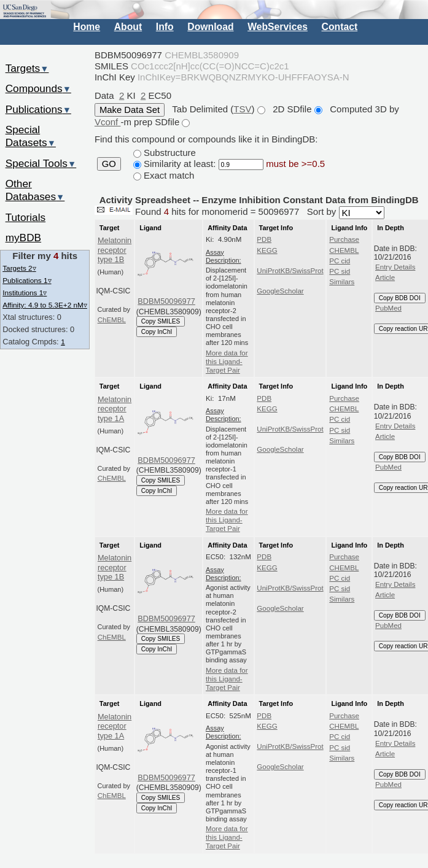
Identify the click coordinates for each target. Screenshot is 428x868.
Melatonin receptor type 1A (115, 409)
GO (109, 164)
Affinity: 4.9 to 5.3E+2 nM (45, 305)
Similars (342, 282)
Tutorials (26, 217)
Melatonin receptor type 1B (115, 250)
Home (87, 27)
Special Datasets (31, 136)
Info (165, 27)
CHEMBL (344, 250)
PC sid (340, 271)
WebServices (278, 27)
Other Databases (35, 190)
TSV (242, 109)
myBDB (23, 238)
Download (210, 27)
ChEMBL (112, 320)
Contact (340, 27)
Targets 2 (19, 268)
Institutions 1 (25, 293)
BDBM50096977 (166, 301)
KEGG (267, 250)
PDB (264, 239)
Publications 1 (27, 280)
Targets (27, 68)
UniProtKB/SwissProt (290, 271)
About (128, 27)
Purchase (344, 239)
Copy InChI (157, 332)
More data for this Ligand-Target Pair (227, 362)
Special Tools (41, 163)
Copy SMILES (161, 321)
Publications (38, 109)
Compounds (38, 88)
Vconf (108, 122)
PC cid (340, 261)
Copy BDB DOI (400, 298)
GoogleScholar (280, 291)
